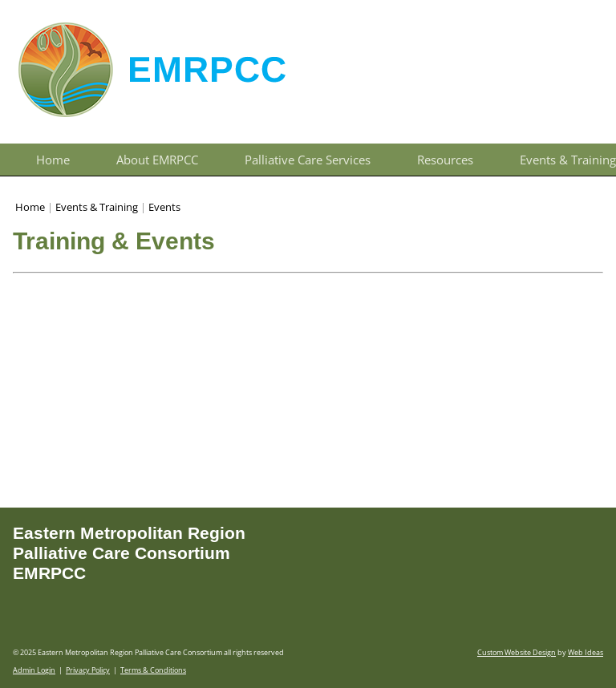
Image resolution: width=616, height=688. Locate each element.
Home (53, 160)
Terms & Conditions (153, 670)
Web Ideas (586, 652)
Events (164, 207)
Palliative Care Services (308, 160)
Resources (445, 160)
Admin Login (34, 670)
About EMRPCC (157, 160)
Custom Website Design (517, 652)
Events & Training (97, 207)
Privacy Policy (88, 670)
